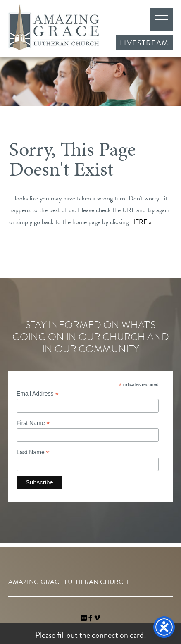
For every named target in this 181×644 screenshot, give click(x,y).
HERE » (141, 222)
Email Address (38, 394)
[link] (85, 618)
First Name (33, 423)
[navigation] (97, 618)
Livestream (144, 43)
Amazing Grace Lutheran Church (54, 27)
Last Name (33, 452)
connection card (118, 635)
